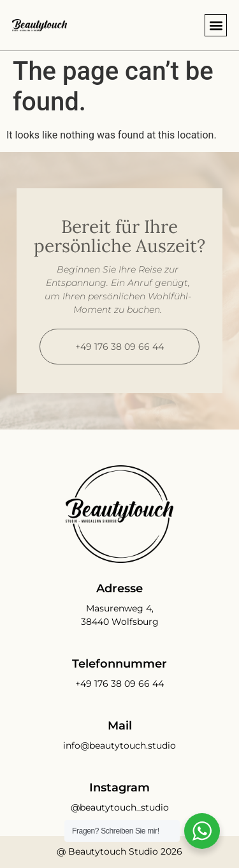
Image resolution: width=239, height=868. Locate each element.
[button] (216, 25)
